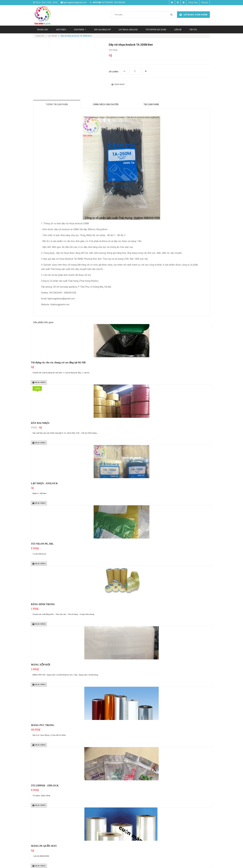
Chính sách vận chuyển (106, 104)
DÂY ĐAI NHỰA (40, 423)
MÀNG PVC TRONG (43, 725)
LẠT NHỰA (52, 36)
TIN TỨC (193, 29)
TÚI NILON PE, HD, (42, 544)
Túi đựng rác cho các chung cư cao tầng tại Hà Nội (58, 362)
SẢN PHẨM (80, 29)
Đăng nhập (193, 2)
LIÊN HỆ (178, 29)
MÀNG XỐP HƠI (41, 665)
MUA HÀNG (39, 382)
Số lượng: (114, 72)
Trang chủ (41, 36)
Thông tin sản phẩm (57, 104)
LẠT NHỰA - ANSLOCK (44, 483)
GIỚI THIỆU (61, 29)
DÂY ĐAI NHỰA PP (102, 29)
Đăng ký (205, 2)
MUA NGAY (118, 84)
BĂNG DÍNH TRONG (43, 604)
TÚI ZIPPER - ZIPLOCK (45, 786)
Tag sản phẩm (151, 104)
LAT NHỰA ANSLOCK (128, 29)
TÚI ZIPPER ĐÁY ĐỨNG (156, 29)
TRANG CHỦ (42, 29)
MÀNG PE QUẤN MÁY (44, 846)
